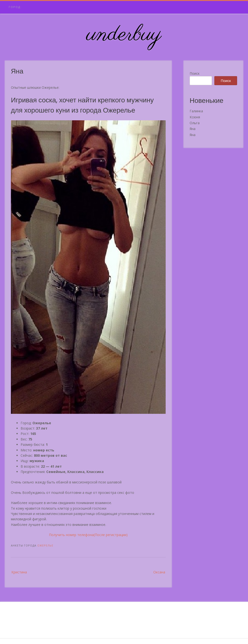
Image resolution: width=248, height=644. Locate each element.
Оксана (159, 572)
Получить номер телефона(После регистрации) (88, 535)
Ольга (195, 123)
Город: (15, 7)
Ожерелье (45, 545)
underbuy (124, 35)
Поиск (195, 73)
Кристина (19, 572)
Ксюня (195, 117)
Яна (193, 129)
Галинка (196, 111)
